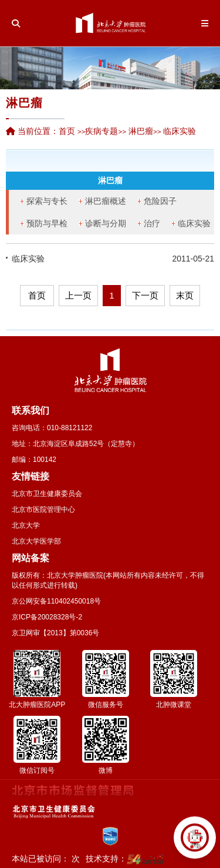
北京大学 (26, 525)
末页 (185, 295)
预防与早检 (47, 223)
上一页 (78, 295)
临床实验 (194, 223)
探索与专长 (47, 201)
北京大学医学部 (36, 541)
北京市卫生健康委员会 (47, 494)
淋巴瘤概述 (106, 201)
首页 (67, 131)
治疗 (152, 223)
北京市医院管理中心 (43, 510)
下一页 (145, 295)
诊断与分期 (106, 223)
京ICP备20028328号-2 (47, 617)
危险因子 (160, 201)
